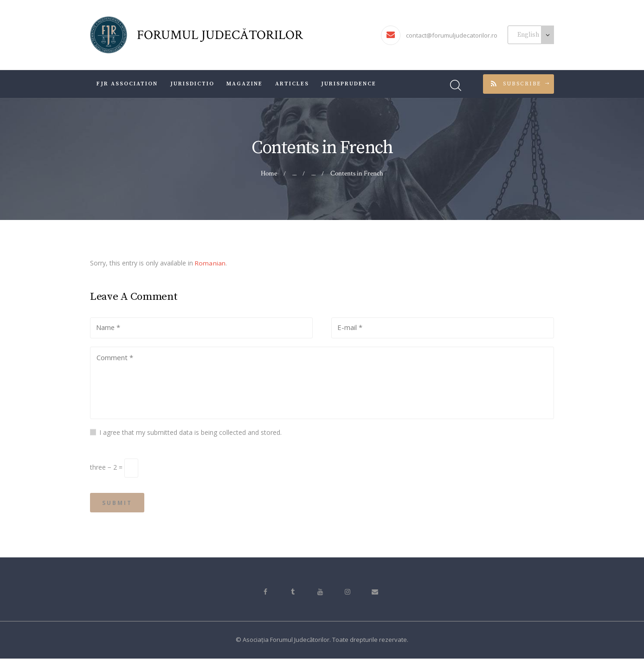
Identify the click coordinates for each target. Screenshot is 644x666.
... (313, 173)
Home (269, 173)
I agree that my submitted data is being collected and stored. (190, 436)
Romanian (210, 263)
